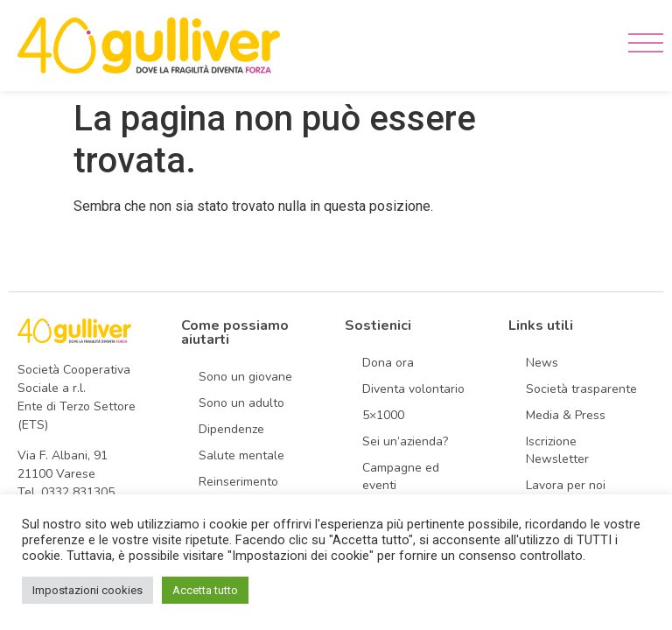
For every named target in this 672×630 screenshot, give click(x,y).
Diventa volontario (413, 389)
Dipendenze (231, 429)
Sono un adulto (241, 403)
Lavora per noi (566, 485)
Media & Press (566, 415)
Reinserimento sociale (238, 490)
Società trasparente (581, 389)
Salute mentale (241, 455)
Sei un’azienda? (405, 441)
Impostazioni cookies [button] (87, 590)
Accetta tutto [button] (205, 590)
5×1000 (383, 415)
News (542, 363)
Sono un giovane (245, 377)
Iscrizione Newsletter (557, 450)
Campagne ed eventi (401, 476)
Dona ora (388, 363)
